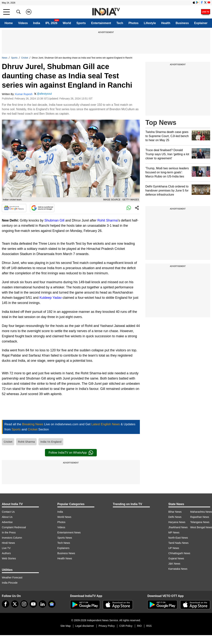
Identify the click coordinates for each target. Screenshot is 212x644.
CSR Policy (126, 626)
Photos (133, 23)
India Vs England (51, 442)
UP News (174, 548)
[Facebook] (6, 604)
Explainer (201, 23)
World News (64, 517)
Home (9, 23)
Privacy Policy (107, 626)
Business (182, 23)
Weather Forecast (12, 578)
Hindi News (8, 543)
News (5, 58)
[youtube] (33, 604)
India (37, 23)
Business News (66, 553)
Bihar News (175, 512)
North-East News (178, 538)
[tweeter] (15, 604)
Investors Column (12, 538)
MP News (174, 532)
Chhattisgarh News (179, 553)
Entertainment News (69, 532)
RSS (149, 626)
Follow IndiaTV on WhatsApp (71, 453)
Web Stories (9, 558)
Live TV (6, 548)
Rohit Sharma (107, 220)
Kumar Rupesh (24, 94)
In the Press (9, 532)
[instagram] (24, 604)
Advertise (7, 522)
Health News (65, 558)
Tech (120, 23)
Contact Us (8, 512)
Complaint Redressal (14, 527)
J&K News (174, 564)
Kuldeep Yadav (51, 298)
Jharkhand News (178, 527)
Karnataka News (178, 569)
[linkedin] (43, 604)
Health (166, 23)
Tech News (64, 543)
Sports (81, 23)
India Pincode (10, 583)
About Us (7, 517)
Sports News (65, 538)
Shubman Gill (54, 220)
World (67, 23)
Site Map (65, 626)
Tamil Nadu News (178, 543)
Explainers (63, 548)
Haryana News (177, 522)
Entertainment (101, 23)
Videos (23, 23)
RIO (139, 626)
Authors (6, 553)
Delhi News (175, 517)
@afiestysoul (44, 94)
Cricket (25, 58)
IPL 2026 (51, 23)
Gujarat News (176, 558)
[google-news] (52, 604)
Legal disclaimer (85, 626)
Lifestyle (150, 23)
